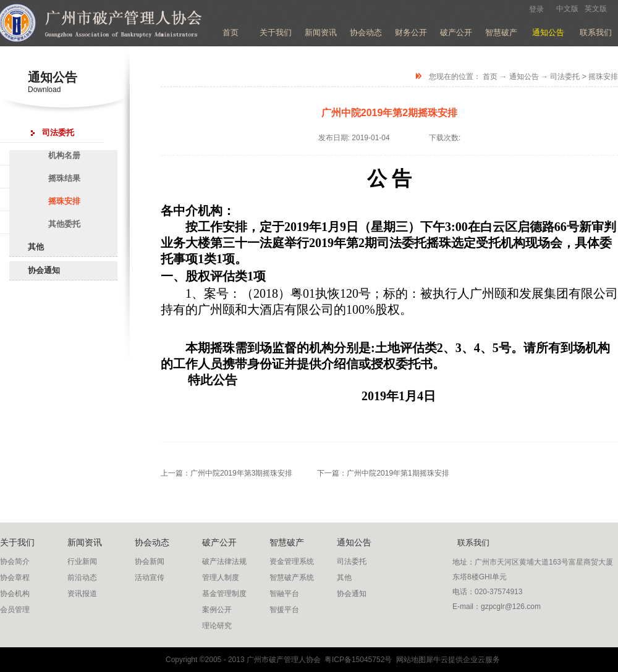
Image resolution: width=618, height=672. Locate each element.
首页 (231, 32)
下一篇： (383, 473)
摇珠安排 (603, 77)
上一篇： (226, 473)
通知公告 (524, 77)
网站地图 (409, 660)
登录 (536, 9)
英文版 (596, 9)
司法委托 (565, 77)
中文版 (567, 9)
